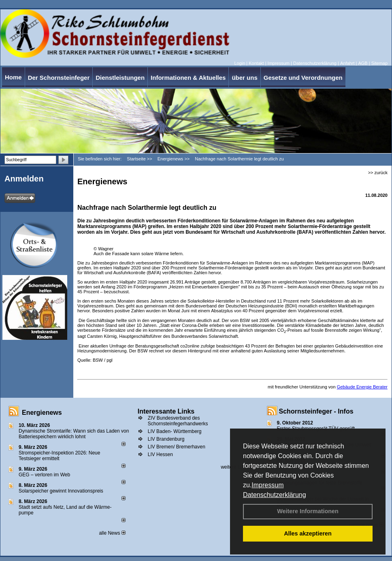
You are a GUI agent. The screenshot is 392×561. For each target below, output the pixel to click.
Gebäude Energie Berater (362, 387)
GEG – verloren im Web (44, 475)
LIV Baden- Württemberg (175, 431)
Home (13, 77)
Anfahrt (347, 63)
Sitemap (379, 63)
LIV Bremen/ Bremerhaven (177, 447)
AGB (363, 63)
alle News (112, 533)
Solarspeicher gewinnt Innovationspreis (61, 491)
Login (240, 63)
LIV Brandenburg (166, 439)
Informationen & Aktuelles (188, 78)
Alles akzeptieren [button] (308, 533)
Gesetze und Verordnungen (303, 78)
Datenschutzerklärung (275, 495)
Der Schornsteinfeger (59, 78)
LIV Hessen (160, 454)
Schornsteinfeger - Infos (316, 411)
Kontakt (256, 63)
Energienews (42, 413)
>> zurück (378, 173)
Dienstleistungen (120, 78)
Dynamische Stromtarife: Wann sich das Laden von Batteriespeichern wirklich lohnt (74, 434)
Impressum (267, 485)
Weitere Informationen (308, 511)
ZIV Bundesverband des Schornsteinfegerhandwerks (178, 421)
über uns (244, 78)
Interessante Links (166, 411)
